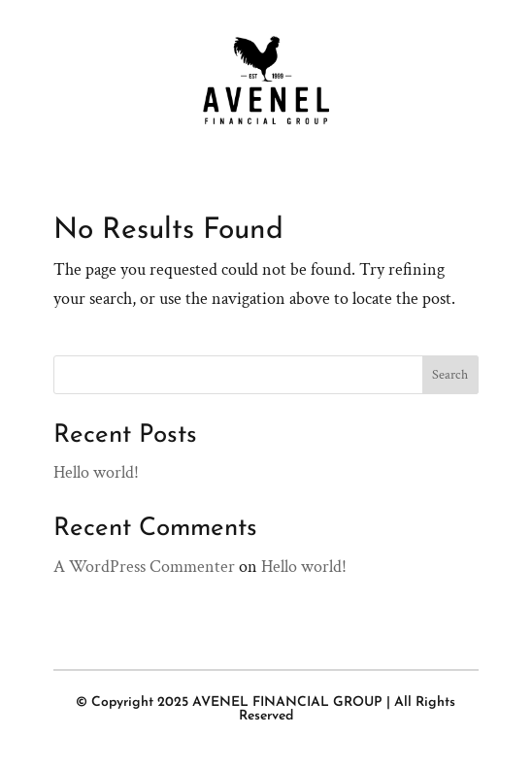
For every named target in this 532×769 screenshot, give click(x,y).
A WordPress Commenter (144, 567)
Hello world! (96, 472)
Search (450, 375)
